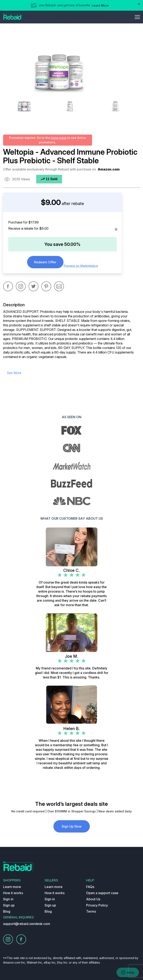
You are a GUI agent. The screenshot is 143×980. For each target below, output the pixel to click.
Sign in (8, 899)
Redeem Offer (45, 262)
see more (14, 373)
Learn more (12, 887)
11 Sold (49, 179)
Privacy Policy (97, 905)
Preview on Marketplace (81, 266)
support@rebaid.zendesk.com (27, 924)
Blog (7, 911)
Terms (91, 911)
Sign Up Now (72, 826)
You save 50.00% (62, 244)
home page (59, 138)
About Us (93, 899)
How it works (13, 893)
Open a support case (102, 893)
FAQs (90, 887)
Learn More (100, 5)
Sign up (9, 905)
